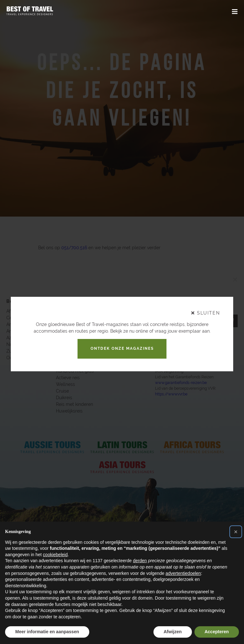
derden (140, 561)
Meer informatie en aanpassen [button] (47, 632)
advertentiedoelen (183, 573)
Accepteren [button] (217, 632)
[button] (236, 532)
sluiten (206, 313)
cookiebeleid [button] (55, 555)
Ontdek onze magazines (122, 348)
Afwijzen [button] (173, 632)
